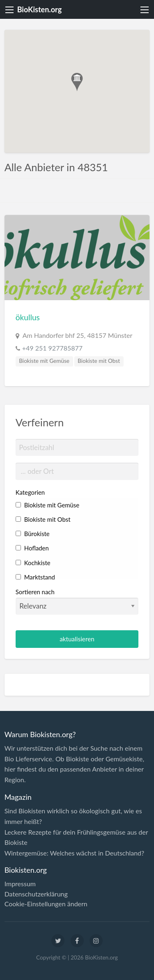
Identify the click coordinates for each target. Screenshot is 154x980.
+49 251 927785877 (52, 348)
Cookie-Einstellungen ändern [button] (46, 904)
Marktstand (35, 577)
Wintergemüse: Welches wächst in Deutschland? (75, 853)
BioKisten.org (40, 9)
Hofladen (32, 548)
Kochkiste (33, 563)
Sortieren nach (77, 601)
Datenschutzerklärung (36, 894)
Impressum (20, 884)
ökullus (28, 317)
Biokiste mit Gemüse (44, 361)
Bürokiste (33, 534)
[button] (77, 82)
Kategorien (30, 492)
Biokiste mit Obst (99, 361)
